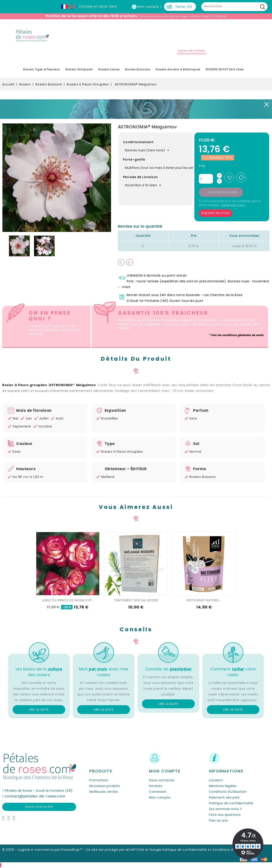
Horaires (156, 786)
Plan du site (218, 820)
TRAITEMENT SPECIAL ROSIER (136, 600)
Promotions (99, 780)
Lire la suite (39, 710)
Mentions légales (223, 786)
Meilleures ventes (104, 792)
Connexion (158, 792)
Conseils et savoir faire (98, 6)
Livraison (216, 780)
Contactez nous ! (233, 205)
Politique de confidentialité (231, 803)
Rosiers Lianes (109, 69)
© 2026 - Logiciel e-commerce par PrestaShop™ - (44, 850)
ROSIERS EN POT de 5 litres (225, 69)
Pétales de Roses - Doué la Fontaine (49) (39, 791)
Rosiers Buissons (138, 69)
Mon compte (160, 797)
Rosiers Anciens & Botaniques (178, 69)
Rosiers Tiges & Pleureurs (42, 69)
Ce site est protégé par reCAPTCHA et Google (124, 850)
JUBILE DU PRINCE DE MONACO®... (68, 600)
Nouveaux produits (105, 786)
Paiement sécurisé (224, 797)
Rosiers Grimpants (79, 69)
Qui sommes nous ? (225, 809)
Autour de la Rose (192, 51)
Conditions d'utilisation (228, 792)
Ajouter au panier (223, 192)
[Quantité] (206, 179)
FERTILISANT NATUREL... (204, 600)
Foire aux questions (225, 815)
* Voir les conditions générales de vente (236, 335)
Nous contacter (39, 807)
